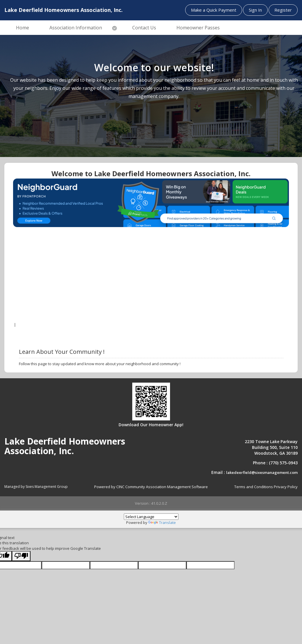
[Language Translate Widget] (151, 517)
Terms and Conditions (254, 487)
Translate (162, 522)
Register (283, 10)
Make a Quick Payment (214, 10)
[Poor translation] (21, 556)
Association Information (76, 28)
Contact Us (144, 28)
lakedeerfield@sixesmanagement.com (262, 472)
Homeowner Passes (198, 28)
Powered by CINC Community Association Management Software (151, 487)
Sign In (255, 10)
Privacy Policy (286, 487)
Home (23, 28)
